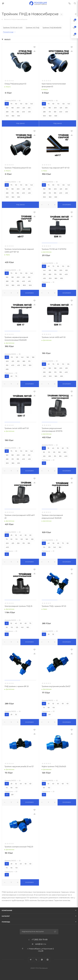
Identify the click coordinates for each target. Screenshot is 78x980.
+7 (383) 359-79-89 (40, 940)
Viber (36, 960)
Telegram (31, 960)
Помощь (6, 922)
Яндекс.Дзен (48, 960)
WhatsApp (42, 960)
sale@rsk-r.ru (41, 944)
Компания (7, 910)
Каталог (6, 916)
